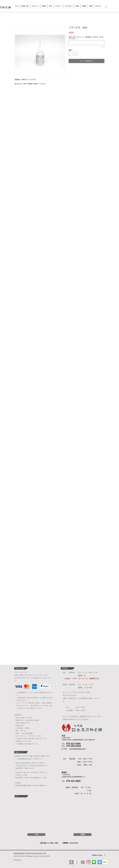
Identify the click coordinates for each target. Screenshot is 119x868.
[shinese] (83, 862)
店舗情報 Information (70, 843)
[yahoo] (77, 862)
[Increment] (76, 54)
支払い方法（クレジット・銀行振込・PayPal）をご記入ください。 (86, 38)
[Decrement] (70, 54)
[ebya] (105, 862)
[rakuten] (71, 862)
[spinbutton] (73, 54)
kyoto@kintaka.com (78, 749)
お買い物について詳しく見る (49, 843)
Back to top (97, 855)
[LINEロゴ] (94, 862)
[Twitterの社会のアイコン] (100, 862)
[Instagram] (88, 862)
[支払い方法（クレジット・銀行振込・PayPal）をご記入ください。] (87, 43)
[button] (106, 6)
